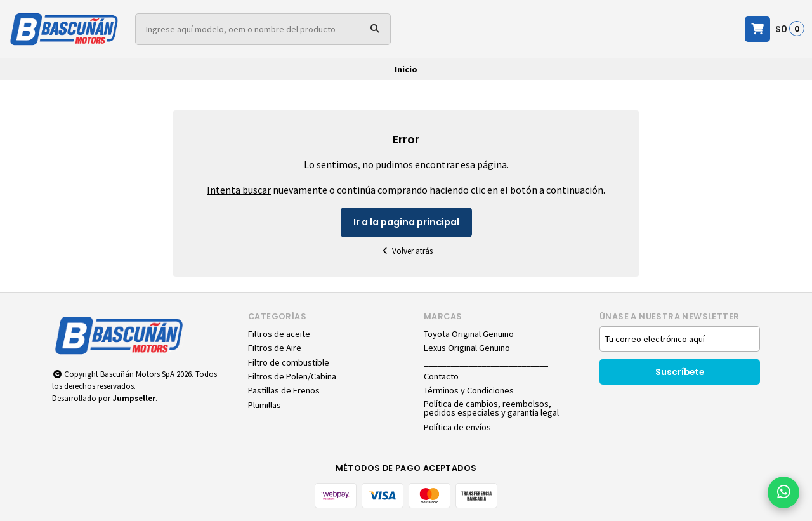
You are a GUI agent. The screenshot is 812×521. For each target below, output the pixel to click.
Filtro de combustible (289, 362)
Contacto (441, 376)
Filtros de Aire (275, 348)
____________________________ (486, 362)
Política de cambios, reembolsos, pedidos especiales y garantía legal (491, 408)
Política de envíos (457, 427)
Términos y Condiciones (469, 390)
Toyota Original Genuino (469, 334)
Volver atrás (406, 251)
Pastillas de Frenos (284, 390)
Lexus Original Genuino (467, 348)
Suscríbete (680, 372)
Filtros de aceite (279, 334)
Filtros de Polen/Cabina (292, 376)
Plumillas (265, 405)
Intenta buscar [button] (239, 190)
